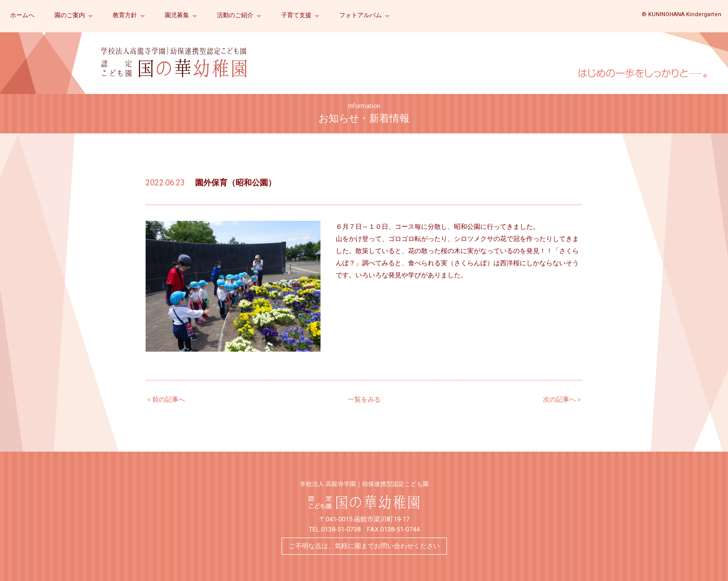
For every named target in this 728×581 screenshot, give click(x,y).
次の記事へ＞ (563, 399)
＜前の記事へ (165, 399)
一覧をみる (364, 399)
